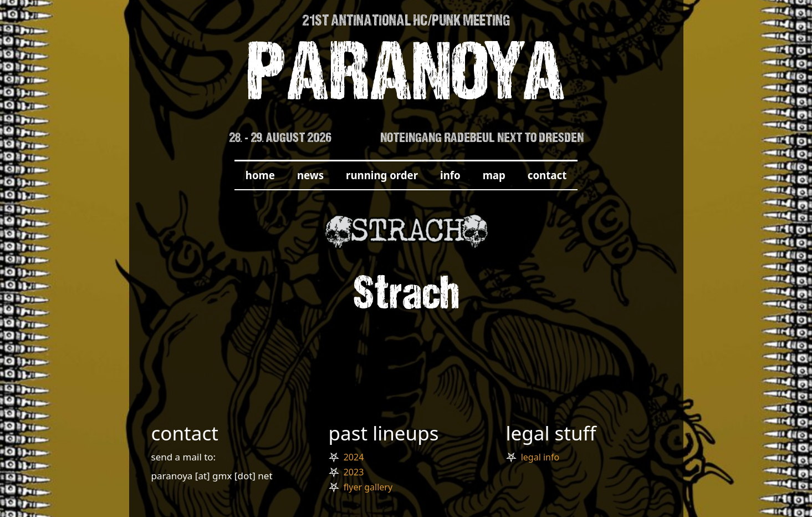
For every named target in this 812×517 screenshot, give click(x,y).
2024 (354, 457)
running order (382, 175)
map (494, 175)
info (450, 175)
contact (547, 175)
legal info (540, 457)
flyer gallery (368, 487)
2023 (354, 472)
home (260, 175)
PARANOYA (406, 78)
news (310, 175)
